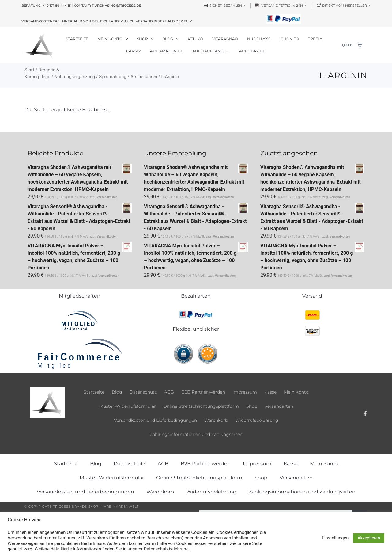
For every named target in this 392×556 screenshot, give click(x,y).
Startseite (77, 39)
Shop (145, 39)
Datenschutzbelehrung (166, 549)
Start (29, 70)
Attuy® (195, 39)
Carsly (134, 51)
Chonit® (290, 39)
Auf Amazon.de (167, 51)
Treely (315, 39)
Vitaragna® (225, 39)
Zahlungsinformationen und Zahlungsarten (196, 434)
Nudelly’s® (259, 39)
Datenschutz (143, 392)
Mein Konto (113, 39)
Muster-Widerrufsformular (128, 406)
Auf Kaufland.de (211, 51)
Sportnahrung (113, 77)
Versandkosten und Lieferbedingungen (155, 420)
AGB (169, 392)
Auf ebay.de (252, 51)
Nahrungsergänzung (75, 77)
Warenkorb (216, 420)
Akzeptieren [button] (369, 538)
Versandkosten (107, 197)
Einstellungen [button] (335, 538)
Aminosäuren (144, 77)
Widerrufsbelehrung (257, 420)
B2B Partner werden (203, 392)
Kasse (270, 392)
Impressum (245, 392)
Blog (170, 39)
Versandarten (279, 406)
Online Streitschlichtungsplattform (201, 406)
